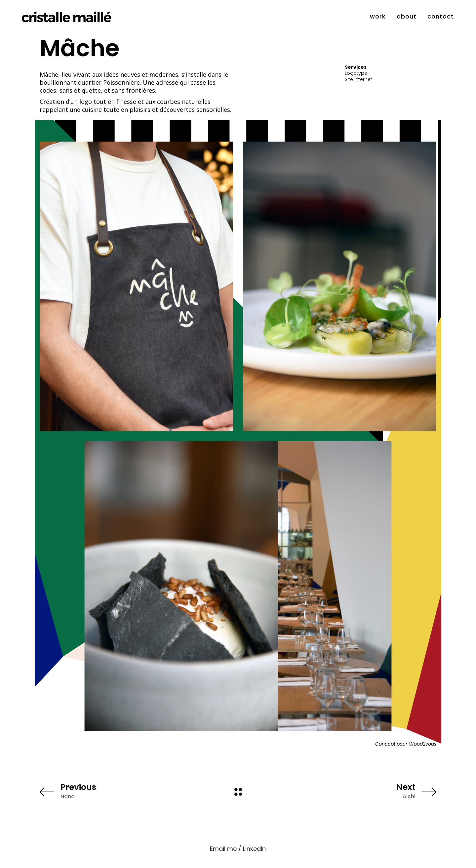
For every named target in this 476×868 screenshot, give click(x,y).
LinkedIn (254, 849)
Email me (223, 849)
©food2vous (422, 744)
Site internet (358, 79)
